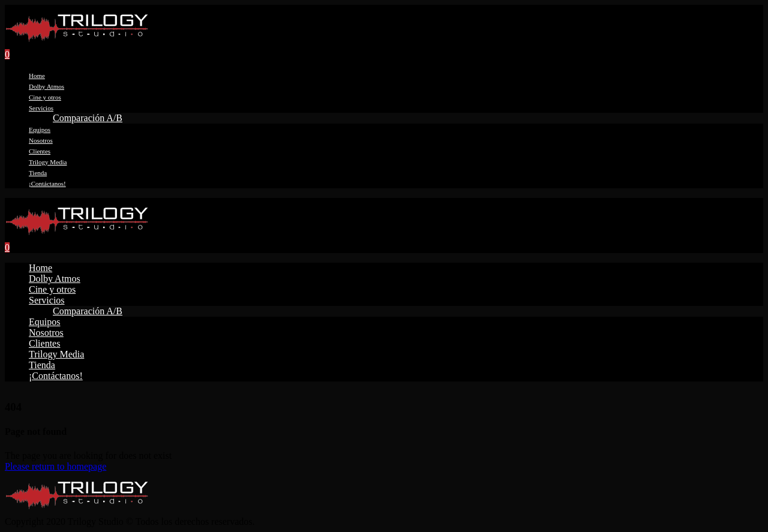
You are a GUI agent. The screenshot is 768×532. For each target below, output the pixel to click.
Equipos (40, 130)
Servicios (41, 108)
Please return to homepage (55, 466)
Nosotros (41, 140)
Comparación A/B (88, 118)
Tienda (38, 173)
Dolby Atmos (46, 86)
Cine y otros (45, 97)
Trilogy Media (48, 162)
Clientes (40, 151)
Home (37, 76)
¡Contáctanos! (47, 184)
